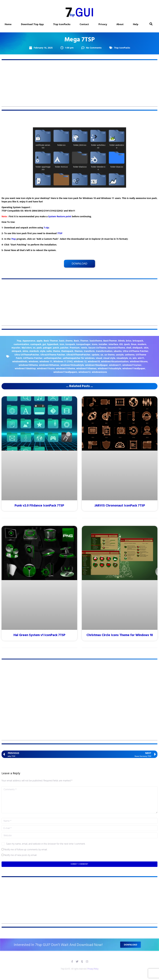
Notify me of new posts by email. (21, 855)
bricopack (138, 341)
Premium (75, 348)
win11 (141, 358)
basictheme (96, 341)
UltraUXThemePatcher (78, 355)
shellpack (137, 348)
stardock (34, 351)
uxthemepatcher (53, 358)
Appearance (29, 341)
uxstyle (120, 355)
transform (89, 351)
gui (44, 344)
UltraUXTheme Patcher (53, 355)
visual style (109, 358)
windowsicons (99, 372)
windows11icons (46, 368)
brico (129, 341)
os (34, 348)
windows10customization (115, 361)
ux (102, 355)
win (135, 358)
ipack (127, 344)
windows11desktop (25, 368)
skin (146, 348)
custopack (36, 344)
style (43, 351)
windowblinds (20, 361)
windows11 (115, 365)
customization (21, 344)
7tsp (14, 239)
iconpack (70, 344)
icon (62, 344)
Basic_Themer (81, 341)
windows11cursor (132, 365)
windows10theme (28, 365)
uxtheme (130, 355)
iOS (121, 344)
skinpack (16, 351)
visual (99, 358)
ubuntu (118, 351)
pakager (47, 348)
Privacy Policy (93, 969)
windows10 (94, 361)
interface (113, 344)
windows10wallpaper (96, 365)
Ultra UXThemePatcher (27, 355)
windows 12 (80, 361)
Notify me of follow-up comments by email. (26, 849)
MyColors (27, 348)
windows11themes (86, 368)
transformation (104, 351)
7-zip (46, 228)
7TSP (60, 233)
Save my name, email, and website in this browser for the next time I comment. (46, 844)
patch (56, 348)
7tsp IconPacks (122, 48)
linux (134, 344)
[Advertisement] (79, 85)
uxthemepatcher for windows (79, 358)
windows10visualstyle (72, 365)
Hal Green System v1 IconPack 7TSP (39, 635)
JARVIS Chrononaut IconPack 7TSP (120, 506)
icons (95, 344)
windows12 (84, 372)
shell (129, 348)
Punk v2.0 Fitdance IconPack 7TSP (39, 506)
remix (84, 348)
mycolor (16, 348)
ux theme (109, 355)
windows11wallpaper (134, 368)
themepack (67, 351)
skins (25, 351)
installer (103, 344)
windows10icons (139, 361)
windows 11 (46, 361)
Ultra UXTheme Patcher (135, 351)
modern (142, 344)
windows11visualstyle (109, 368)
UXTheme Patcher (33, 358)
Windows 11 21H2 (63, 361)
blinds (121, 341)
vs (130, 358)
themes (79, 351)
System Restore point (60, 216)
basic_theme (66, 341)
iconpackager (83, 344)
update (95, 355)
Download (79, 264)
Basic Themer (51, 341)
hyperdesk (53, 344)
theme (56, 351)
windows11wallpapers (65, 372)
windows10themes (49, 365)
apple (39, 341)
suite (49, 351)
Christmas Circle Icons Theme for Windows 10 (120, 635)
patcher (64, 348)
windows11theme (65, 368)
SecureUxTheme (116, 348)
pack (39, 348)
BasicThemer (110, 341)
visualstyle (122, 358)
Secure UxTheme (97, 348)
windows (33, 361)
